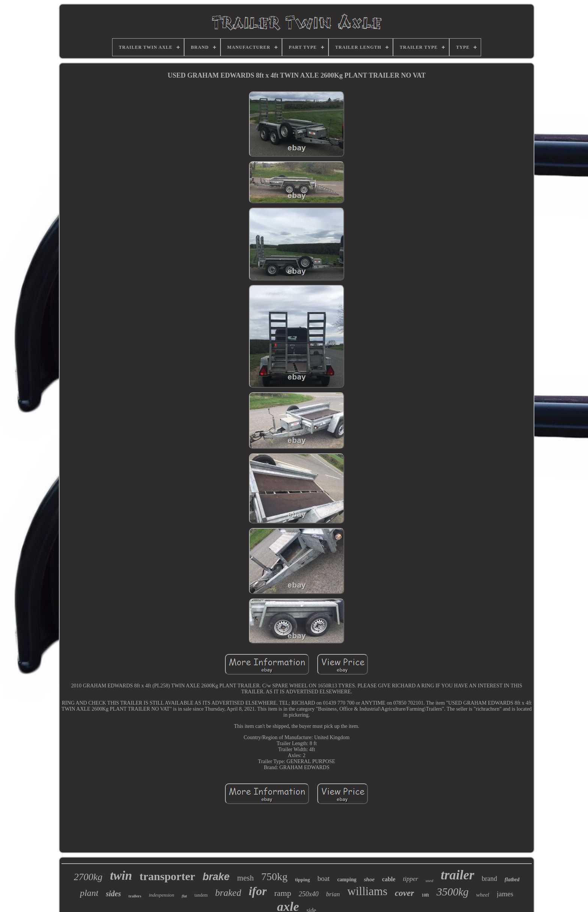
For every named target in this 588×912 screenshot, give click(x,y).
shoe (369, 879)
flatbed (512, 880)
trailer (457, 875)
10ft (425, 895)
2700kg (88, 877)
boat (323, 878)
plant (89, 893)
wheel (483, 895)
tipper (410, 879)
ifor (258, 891)
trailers (135, 896)
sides (113, 894)
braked (228, 893)
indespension (162, 895)
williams (367, 891)
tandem (201, 895)
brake (216, 877)
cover (404, 893)
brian (333, 894)
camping (347, 880)
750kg (274, 877)
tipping (303, 880)
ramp (283, 893)
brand (490, 879)
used (429, 880)
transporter (167, 876)
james (505, 894)
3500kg (452, 892)
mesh (245, 878)
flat (184, 896)
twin (121, 876)
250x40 (308, 894)
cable (389, 879)
